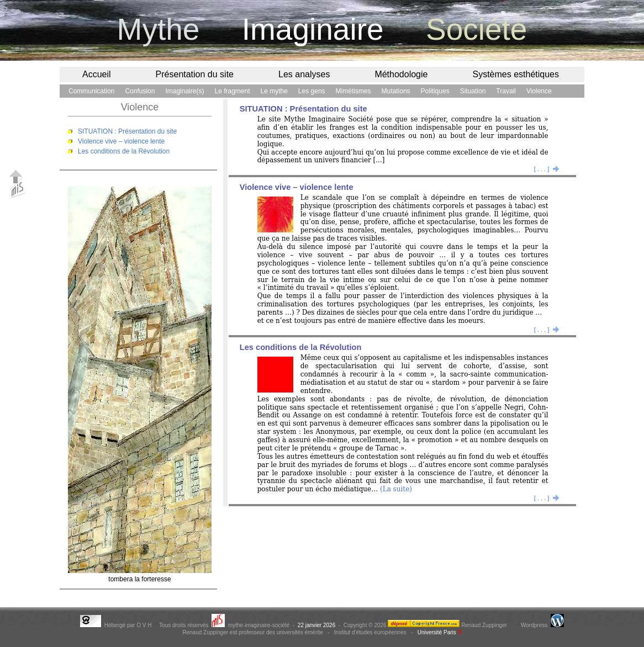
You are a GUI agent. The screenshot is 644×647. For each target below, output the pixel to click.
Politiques (435, 91)
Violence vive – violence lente (121, 141)
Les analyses (304, 74)
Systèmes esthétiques (516, 74)
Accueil (97, 74)
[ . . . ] (547, 169)
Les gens (312, 91)
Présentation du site (195, 74)
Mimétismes (353, 91)
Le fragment (232, 91)
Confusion (140, 91)
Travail (506, 91)
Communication (91, 91)
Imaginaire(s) (184, 91)
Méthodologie (401, 74)
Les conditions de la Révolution (124, 151)
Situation (473, 91)
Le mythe (274, 91)
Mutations (396, 91)
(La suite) (396, 489)
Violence (539, 91)
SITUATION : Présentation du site (127, 131)
